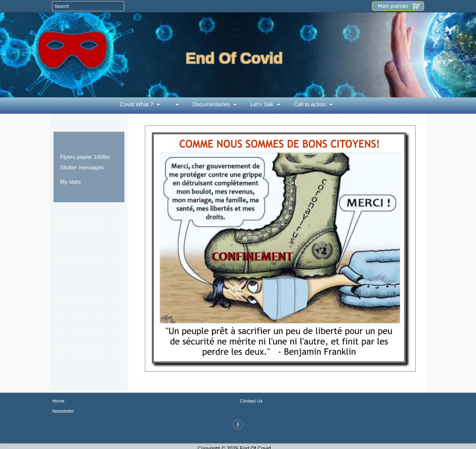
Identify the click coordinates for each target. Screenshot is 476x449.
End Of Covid (234, 58)
